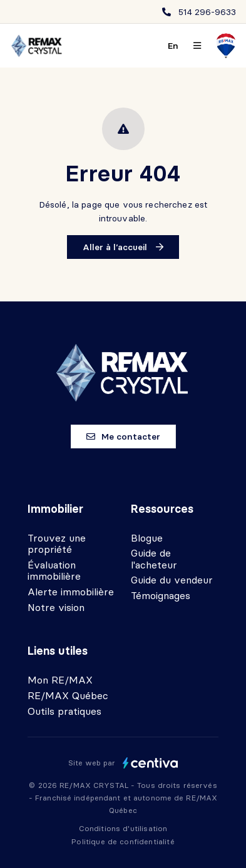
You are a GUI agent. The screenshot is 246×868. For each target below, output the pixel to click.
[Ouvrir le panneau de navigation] (197, 46)
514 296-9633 (207, 12)
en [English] (173, 46)
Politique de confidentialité (123, 841)
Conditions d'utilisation (123, 828)
